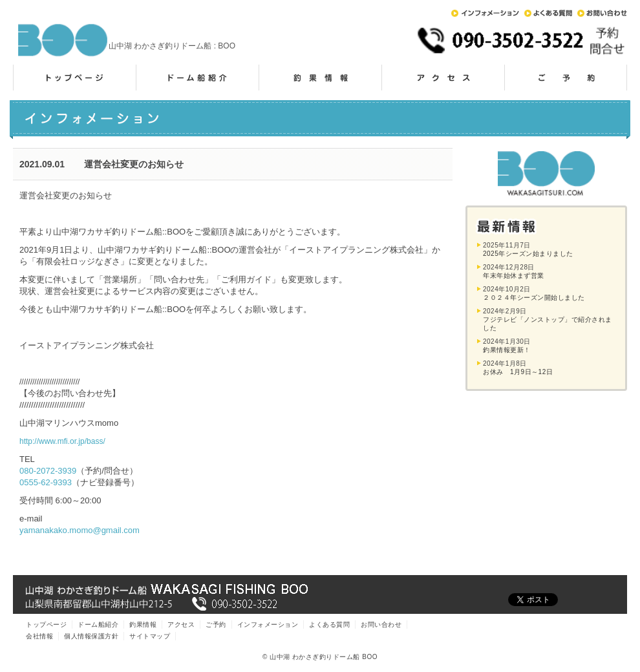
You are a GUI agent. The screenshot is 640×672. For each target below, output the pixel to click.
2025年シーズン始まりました (528, 254)
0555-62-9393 (46, 482)
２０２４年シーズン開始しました (534, 298)
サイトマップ (150, 636)
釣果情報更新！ (507, 350)
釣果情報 (320, 78)
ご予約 (566, 78)
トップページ (74, 78)
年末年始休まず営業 (514, 276)
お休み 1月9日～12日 (518, 372)
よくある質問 (548, 13)
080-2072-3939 (48, 471)
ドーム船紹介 (197, 78)
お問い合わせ (602, 13)
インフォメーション (485, 13)
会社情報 (39, 636)
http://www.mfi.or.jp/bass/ (62, 441)
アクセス (443, 78)
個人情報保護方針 (91, 636)
